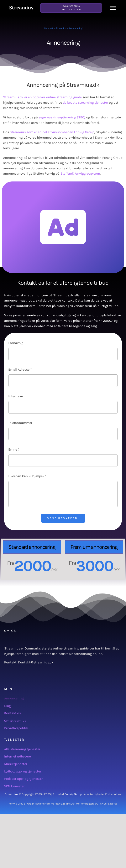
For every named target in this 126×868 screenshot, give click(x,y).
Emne (14, 449)
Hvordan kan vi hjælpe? (27, 476)
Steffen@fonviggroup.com (80, 173)
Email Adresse (20, 369)
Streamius (12, 794)
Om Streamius (59, 28)
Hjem (46, 28)
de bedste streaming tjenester (85, 102)
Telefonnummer (20, 423)
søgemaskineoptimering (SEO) (62, 117)
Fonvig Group (73, 794)
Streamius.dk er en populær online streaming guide (42, 97)
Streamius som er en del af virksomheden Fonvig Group (52, 132)
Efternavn (16, 396)
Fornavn (16, 343)
